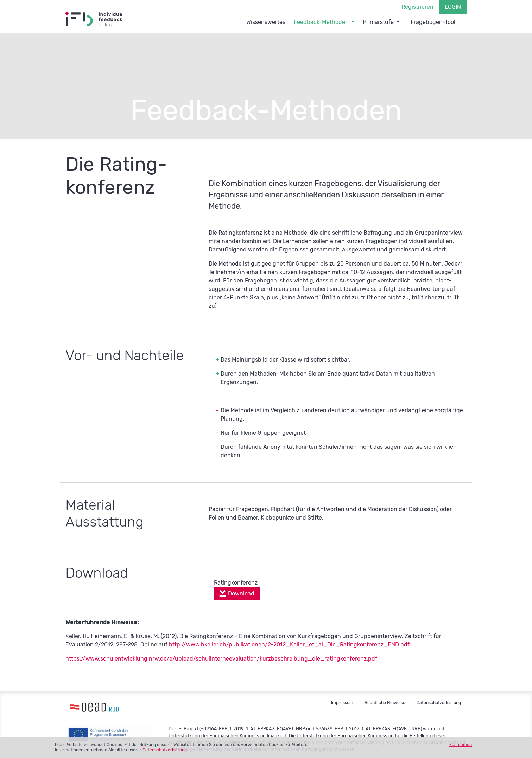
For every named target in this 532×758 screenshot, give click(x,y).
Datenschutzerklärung (165, 750)
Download (241, 594)
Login (453, 7)
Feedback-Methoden (321, 22)
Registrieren (417, 7)
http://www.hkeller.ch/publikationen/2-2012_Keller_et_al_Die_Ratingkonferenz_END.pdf (289, 645)
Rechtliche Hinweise (385, 703)
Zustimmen (461, 745)
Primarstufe (378, 22)
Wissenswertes (266, 22)
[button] (353, 21)
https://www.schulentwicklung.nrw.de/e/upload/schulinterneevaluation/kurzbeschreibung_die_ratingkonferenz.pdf (221, 659)
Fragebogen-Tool (433, 22)
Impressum (342, 703)
